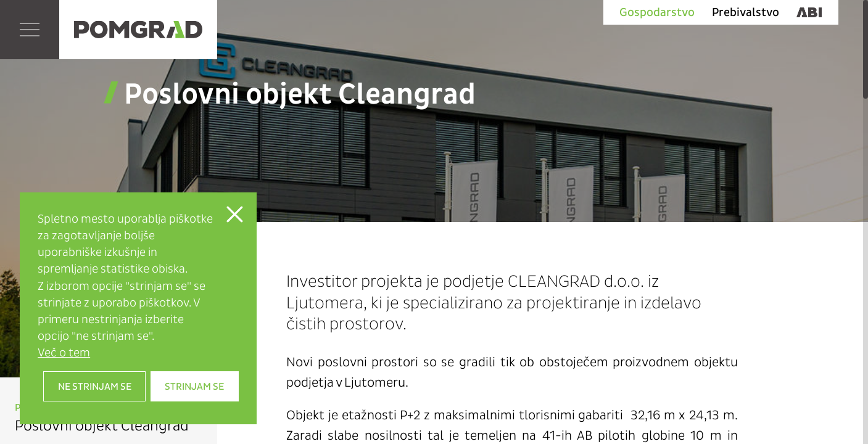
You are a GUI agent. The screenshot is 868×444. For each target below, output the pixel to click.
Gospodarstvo (657, 12)
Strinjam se (194, 386)
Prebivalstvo (746, 12)
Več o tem (64, 352)
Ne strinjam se (95, 386)
